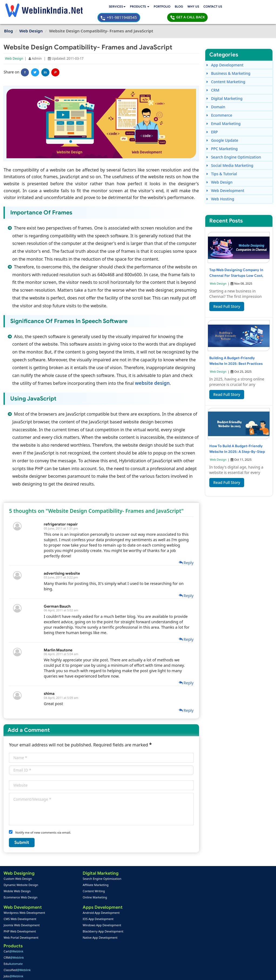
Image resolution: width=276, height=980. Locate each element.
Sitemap (98, 952)
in (46, 62)
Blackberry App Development (69, 920)
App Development (225, 55)
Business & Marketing (228, 63)
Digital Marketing (224, 88)
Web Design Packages (109, 914)
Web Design (14, 48)
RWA (104, 898)
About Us (13, 946)
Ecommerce (219, 105)
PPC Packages (103, 927)
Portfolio (113, 7)
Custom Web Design (18, 867)
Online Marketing (61, 886)
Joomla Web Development (22, 914)
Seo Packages (103, 920)
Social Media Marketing (230, 155)
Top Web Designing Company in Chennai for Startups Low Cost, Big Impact (235, 267)
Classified (107, 886)
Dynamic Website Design (21, 873)
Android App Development (67, 902)
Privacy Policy (211, 972)
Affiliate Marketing (61, 873)
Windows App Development (68, 914)
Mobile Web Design (18, 880)
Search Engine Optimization (234, 147)
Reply (184, 551)
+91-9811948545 (206, 7)
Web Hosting (220, 189)
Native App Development (66, 927)
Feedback (13, 952)
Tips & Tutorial (222, 164)
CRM (213, 80)
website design (174, 372)
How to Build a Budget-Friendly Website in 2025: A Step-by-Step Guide (235, 443)
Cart (103, 867)
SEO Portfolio (59, 952)
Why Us (145, 7)
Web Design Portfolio (64, 939)
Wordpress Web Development (25, 902)
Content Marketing (226, 71)
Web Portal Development (21, 927)
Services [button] (66, 7)
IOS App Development (64, 908)
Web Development (225, 180)
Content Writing (60, 880)
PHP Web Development (20, 920)
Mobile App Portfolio (64, 946)
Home (10, 939)
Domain (216, 97)
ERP (212, 122)
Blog (131, 7)
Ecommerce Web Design (21, 886)
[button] (90, 7)
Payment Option (104, 939)
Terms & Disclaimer (177, 972)
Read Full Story (227, 298)
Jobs (103, 892)
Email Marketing (223, 113)
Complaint (13, 958)
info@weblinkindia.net (175, 912)
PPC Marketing (222, 138)
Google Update (222, 130)
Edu (103, 880)
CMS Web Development (20, 908)
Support (98, 946)
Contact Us (165, 7)
